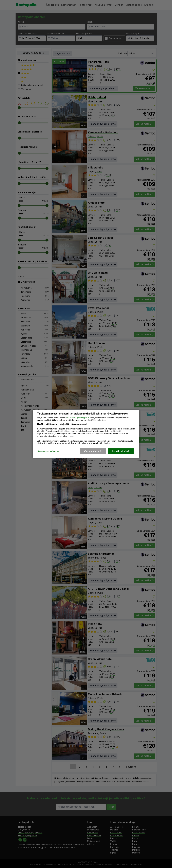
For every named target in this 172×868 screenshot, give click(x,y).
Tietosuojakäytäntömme (48, 451)
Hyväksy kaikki (121, 451)
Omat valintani (93, 451)
